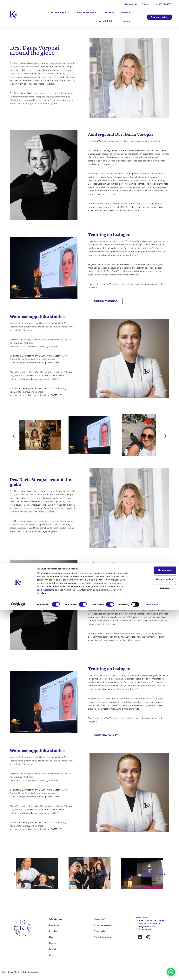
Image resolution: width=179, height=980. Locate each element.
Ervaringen (54, 929)
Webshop (125, 13)
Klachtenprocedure (102, 929)
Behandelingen (59, 13)
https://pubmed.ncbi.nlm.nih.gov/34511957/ (39, 347)
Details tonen (151, 974)
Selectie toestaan (156, 949)
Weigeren (156, 958)
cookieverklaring (46, 960)
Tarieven (110, 13)
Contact (126, 21)
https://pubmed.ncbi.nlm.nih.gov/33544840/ (38, 363)
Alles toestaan (156, 940)
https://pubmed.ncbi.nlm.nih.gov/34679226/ (40, 396)
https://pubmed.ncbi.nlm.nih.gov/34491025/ (38, 379)
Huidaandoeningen (87, 13)
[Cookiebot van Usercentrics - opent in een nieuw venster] (18, 975)
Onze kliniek (108, 21)
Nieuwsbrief (99, 923)
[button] (136, 4)
